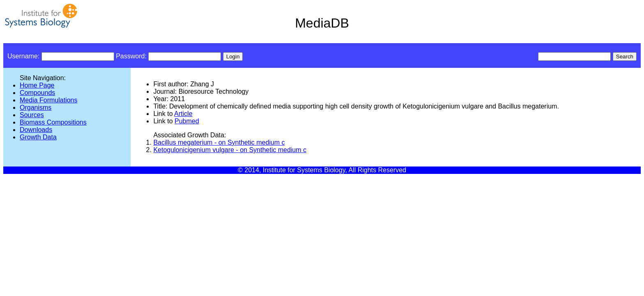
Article (183, 114)
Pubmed (187, 121)
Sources (32, 115)
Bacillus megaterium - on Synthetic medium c (219, 142)
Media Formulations (49, 100)
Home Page (37, 85)
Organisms (36, 108)
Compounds (37, 93)
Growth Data (38, 137)
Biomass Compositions (53, 122)
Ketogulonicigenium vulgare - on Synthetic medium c (230, 150)
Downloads (36, 130)
